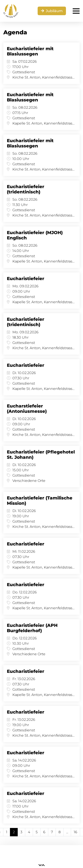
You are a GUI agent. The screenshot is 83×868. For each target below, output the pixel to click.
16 (75, 832)
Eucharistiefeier (26, 279)
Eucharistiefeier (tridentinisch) (26, 189)
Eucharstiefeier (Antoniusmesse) (27, 409)
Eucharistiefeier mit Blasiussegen (30, 51)
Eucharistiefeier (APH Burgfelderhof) (32, 628)
